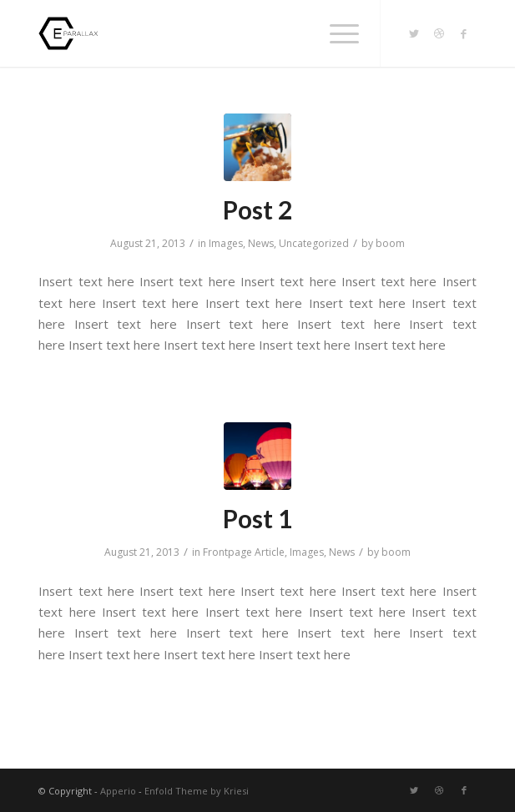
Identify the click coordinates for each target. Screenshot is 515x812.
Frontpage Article (244, 552)
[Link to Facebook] (464, 34)
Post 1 (257, 518)
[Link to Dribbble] (439, 34)
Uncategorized (314, 243)
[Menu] (336, 33)
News (261, 243)
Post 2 (257, 209)
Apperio (118, 791)
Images (226, 243)
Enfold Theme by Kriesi (197, 791)
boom (390, 243)
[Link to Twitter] (414, 34)
